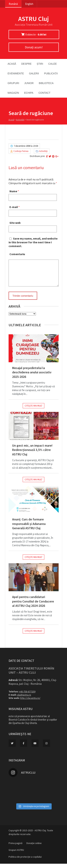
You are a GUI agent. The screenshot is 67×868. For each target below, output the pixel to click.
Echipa (29, 93)
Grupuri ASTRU (16, 854)
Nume (13, 191)
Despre (26, 64)
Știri (40, 64)
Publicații (51, 73)
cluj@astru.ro (24, 699)
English (29, 4)
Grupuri (13, 83)
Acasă (12, 64)
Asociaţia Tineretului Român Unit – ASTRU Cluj (31, 675)
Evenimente (16, 73)
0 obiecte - (36, 34)
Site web (15, 223)
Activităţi (20, 120)
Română (13, 4)
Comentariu (17, 254)
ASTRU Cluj (33, 19)
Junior (29, 83)
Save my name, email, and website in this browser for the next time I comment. (33, 242)
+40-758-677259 (27, 696)
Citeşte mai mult (33, 410)
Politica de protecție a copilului (25, 861)
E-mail (14, 207)
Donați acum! (34, 47)
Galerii (34, 73)
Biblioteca (46, 83)
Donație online (34, 847)
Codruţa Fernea (21, 151)
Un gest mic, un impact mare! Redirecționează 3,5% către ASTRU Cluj (32, 454)
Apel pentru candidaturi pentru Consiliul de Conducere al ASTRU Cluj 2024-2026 (33, 606)
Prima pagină (15, 847)
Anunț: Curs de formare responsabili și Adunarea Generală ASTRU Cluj (29, 528)
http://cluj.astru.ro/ (30, 702)
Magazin (13, 93)
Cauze (52, 64)
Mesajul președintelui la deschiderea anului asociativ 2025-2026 (32, 377)
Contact (44, 93)
